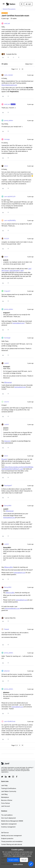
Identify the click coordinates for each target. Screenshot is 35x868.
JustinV (6, 363)
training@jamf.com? (19, 323)
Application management (9, 824)
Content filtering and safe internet (12, 844)
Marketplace (5, 797)
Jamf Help (4, 785)
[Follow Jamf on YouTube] (9, 777)
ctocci (6, 166)
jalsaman (7, 671)
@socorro (7, 441)
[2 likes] (9, 54)
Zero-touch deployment (8, 818)
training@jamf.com (20, 387)
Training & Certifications (9, 788)
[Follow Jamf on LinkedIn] (6, 777)
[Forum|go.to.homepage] (10, 4)
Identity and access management (11, 836)
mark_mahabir (9, 75)
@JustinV (4, 459)
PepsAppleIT (8, 486)
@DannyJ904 (8, 567)
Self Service (5, 833)
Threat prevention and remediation (12, 841)
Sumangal (7, 338)
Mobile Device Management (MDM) (12, 821)
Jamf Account (6, 806)
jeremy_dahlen (9, 120)
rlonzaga (7, 139)
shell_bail (7, 23)
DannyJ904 (8, 506)
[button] (4, 4)
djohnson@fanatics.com (12, 608)
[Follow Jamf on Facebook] (17, 777)
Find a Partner (6, 803)
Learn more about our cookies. (22, 856)
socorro (7, 402)
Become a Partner (7, 800)
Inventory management (8, 827)
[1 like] (8, 618)
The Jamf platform (7, 815)
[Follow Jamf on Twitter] (2, 777)
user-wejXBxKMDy (10, 220)
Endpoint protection (7, 838)
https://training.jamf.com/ (9, 85)
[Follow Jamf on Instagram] (13, 777)
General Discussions (9, 9)
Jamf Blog (4, 794)
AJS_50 (7, 239)
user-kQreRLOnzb (10, 721)
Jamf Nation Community (9, 791)
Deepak (7, 629)
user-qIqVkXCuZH (10, 196)
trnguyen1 (7, 291)
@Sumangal (8, 382)
